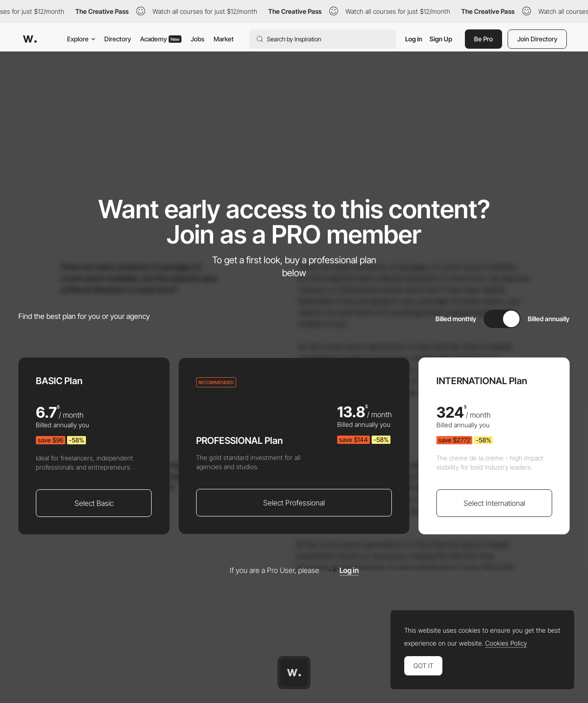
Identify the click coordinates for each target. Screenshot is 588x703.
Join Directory (537, 39)
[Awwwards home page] (294, 673)
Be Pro (483, 39)
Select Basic (94, 503)
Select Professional (294, 503)
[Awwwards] (30, 39)
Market (224, 39)
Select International (494, 503)
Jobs (198, 39)
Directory (118, 39)
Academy (161, 39)
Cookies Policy (506, 643)
